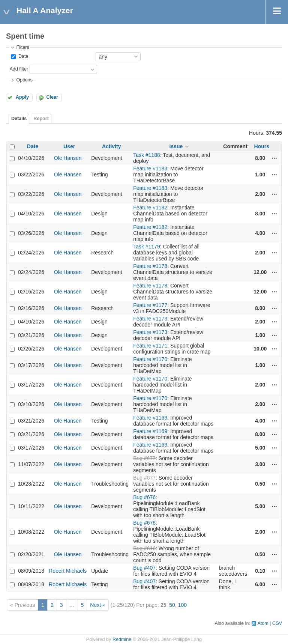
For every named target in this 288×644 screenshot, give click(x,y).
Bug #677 (144, 458)
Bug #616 (144, 548)
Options (24, 80)
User (69, 146)
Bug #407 (144, 568)
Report (41, 119)
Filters (22, 47)
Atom (263, 623)
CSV (277, 623)
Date (22, 56)
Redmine (122, 639)
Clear (52, 97)
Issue (176, 146)
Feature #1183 (150, 169)
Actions (274, 158)
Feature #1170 (150, 359)
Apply (22, 97)
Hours (262, 146)
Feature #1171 (150, 346)
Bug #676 (144, 497)
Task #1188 (147, 155)
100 (182, 605)
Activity (112, 146)
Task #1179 (147, 247)
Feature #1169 (150, 418)
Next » (97, 605)
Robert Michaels (68, 571)
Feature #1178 (150, 266)
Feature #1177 (150, 305)
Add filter (19, 69)
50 (172, 605)
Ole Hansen (68, 158)
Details (19, 119)
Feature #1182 (150, 208)
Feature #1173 (150, 319)
